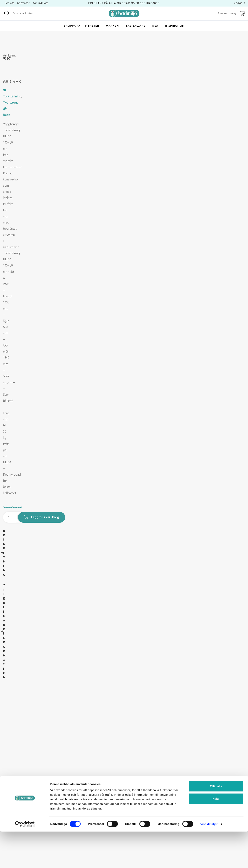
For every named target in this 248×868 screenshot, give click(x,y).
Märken (112, 26)
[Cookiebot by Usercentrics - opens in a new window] (25, 861)
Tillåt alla (216, 823)
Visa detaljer (209, 860)
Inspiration (175, 26)
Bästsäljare (136, 26)
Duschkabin (161, 793)
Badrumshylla (162, 800)
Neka (216, 835)
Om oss (9, 3)
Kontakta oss (40, 3)
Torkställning (162, 807)
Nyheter (92, 26)
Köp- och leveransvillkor (119, 807)
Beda (7, 115)
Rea (155, 26)
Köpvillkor (23, 3)
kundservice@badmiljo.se (67, 812)
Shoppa (70, 26)
